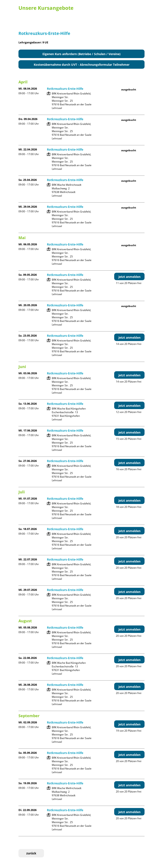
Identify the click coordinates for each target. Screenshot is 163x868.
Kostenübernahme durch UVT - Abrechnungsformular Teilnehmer (82, 65)
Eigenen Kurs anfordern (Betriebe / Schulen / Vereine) (81, 54)
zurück (31, 853)
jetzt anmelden (129, 277)
